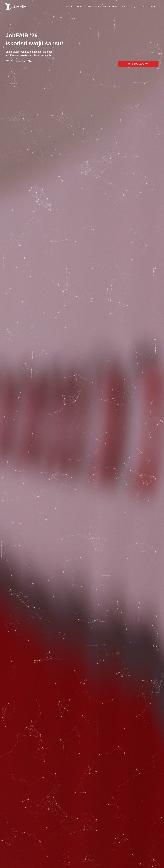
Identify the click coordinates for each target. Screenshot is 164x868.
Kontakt (152, 7)
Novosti (70, 7)
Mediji (125, 7)
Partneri (114, 7)
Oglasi (81, 7)
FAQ (133, 7)
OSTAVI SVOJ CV (138, 64)
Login (141, 7)
